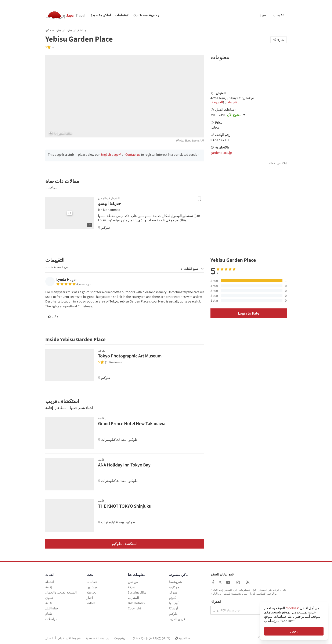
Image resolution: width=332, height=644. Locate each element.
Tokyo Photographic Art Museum (130, 356)
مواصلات (51, 619)
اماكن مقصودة (101, 15)
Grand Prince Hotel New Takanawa (132, 423)
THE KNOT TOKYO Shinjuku (125, 506)
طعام (49, 614)
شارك (279, 40)
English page (110, 154)
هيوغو (173, 592)
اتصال (49, 638)
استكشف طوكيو (125, 544)
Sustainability (137, 592)
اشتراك (216, 602)
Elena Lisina (192, 140)
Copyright (134, 608)
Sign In (264, 15)
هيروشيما (176, 582)
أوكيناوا (174, 603)
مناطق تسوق (77, 30)
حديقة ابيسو (110, 203)
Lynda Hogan (67, 279)
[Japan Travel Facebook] (213, 582)
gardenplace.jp (221, 153)
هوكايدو (174, 587)
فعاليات (92, 582)
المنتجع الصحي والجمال (61, 592)
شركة (132, 587)
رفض (294, 631)
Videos (91, 603)
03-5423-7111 (220, 140)
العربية (182, 638)
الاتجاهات (232, 102)
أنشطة (50, 582)
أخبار (90, 598)
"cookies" (292, 608)
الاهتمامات (122, 15)
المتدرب (133, 598)
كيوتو (173, 598)
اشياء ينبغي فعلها (81, 408)
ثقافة (49, 603)
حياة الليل (52, 608)
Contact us (133, 154)
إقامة (49, 408)
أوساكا (174, 608)
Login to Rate (249, 313)
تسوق (61, 30)
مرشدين (92, 587)
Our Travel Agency (146, 15)
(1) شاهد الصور (60, 133)
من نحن (133, 582)
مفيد (53, 316)
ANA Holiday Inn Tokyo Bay (124, 465)
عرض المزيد (177, 619)
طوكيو (50, 30)
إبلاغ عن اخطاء (278, 163)
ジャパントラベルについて (151, 638)
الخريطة (217, 102)
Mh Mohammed (109, 210)
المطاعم (61, 408)
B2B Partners (136, 603)
